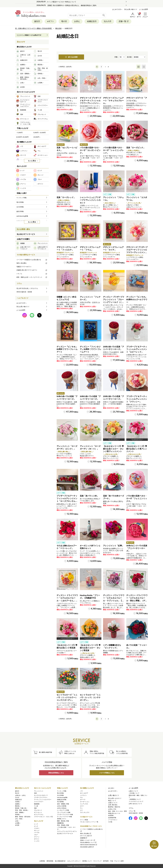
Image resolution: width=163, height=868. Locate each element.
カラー (82, 806)
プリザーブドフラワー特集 (65, 815)
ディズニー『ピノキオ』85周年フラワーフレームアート (67, 349)
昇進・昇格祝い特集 (63, 825)
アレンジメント (39, 791)
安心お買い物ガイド (131, 9)
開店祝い (18, 806)
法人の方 (108, 21)
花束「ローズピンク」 (136, 148)
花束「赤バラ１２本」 (89, 496)
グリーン (37, 837)
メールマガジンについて (136, 801)
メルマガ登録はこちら (107, 773)
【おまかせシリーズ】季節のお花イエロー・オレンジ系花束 (90, 648)
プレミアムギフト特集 (64, 812)
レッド (36, 824)
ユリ (81, 810)
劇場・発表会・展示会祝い (23, 817)
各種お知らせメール (114, 813)
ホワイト (37, 839)
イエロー (37, 828)
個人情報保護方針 (60, 861)
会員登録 (111, 815)
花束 (35, 793)
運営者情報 (50, 861)
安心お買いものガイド (115, 798)
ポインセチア (84, 793)
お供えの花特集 (62, 806)
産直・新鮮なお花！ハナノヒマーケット (32, 277)
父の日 (17, 797)
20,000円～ (37, 137)
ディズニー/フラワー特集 (65, 817)
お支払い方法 (112, 809)
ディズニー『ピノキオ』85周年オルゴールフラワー (137, 300)
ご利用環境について (135, 799)
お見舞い (18, 823)
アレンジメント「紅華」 (113, 546)
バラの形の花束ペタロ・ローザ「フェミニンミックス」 (137, 499)
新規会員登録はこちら (56, 773)
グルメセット (38, 810)
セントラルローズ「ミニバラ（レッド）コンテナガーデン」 (90, 697)
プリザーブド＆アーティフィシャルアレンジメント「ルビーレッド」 (137, 349)
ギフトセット (38, 812)
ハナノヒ (32, 274)
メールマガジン (113, 820)
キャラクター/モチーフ (41, 795)
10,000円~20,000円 (22, 137)
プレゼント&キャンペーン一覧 (89, 822)
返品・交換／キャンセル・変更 (117, 811)
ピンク (36, 826)
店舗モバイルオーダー (88, 840)
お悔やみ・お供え (20, 795)
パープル (37, 833)
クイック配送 (84, 820)
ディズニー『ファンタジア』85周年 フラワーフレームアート (91, 349)
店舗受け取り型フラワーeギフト (32, 270)
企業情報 (42, 861)
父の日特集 (60, 795)
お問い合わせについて (135, 804)
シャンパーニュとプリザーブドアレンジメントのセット (90, 200)
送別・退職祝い (20, 812)
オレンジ (37, 830)
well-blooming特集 (62, 797)
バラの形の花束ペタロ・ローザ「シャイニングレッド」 (113, 150)
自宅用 (17, 825)
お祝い (17, 821)
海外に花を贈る (32, 263)
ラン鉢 (36, 806)
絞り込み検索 (71, 57)
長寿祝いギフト (62, 819)
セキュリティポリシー (74, 861)
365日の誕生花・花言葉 (24, 292)
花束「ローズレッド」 (66, 197)
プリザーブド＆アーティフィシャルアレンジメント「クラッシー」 (137, 399)
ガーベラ (83, 800)
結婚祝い (18, 804)
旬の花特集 (60, 802)
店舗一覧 (124, 21)
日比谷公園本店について (88, 842)
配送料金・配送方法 (114, 807)
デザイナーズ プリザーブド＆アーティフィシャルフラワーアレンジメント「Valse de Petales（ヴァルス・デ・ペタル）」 (90, 103)
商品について (112, 801)
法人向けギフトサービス (26, 234)
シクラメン (83, 795)
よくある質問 (144, 9)
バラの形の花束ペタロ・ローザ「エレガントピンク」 (90, 150)
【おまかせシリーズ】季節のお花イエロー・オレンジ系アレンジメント (113, 449)
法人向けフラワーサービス (65, 834)
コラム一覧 (132, 811)
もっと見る (32, 161)
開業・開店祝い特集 (63, 821)
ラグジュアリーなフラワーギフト (67, 831)
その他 (110, 822)
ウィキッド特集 (62, 791)
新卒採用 (106, 861)
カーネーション (85, 802)
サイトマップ (97, 861)
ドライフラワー (39, 802)
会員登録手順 (112, 818)
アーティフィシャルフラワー (43, 800)
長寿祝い (18, 815)
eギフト (51, 21)
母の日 (64, 21)
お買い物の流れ (113, 805)
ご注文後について (134, 793)
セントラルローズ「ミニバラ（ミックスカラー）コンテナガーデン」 (67, 697)
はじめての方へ (117, 9)
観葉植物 (37, 804)
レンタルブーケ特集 (63, 810)
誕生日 (37, 21)
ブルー (36, 835)
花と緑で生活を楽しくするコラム (27, 288)
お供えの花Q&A (62, 808)
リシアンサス (84, 804)
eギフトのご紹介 (86, 836)
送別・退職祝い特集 (63, 804)
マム (81, 797)
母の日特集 (60, 793)
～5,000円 (19, 133)
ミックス (37, 841)
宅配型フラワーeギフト (24, 267)
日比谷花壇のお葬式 (87, 847)
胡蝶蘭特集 (60, 823)
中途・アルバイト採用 (117, 861)
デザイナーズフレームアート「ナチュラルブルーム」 (113, 101)
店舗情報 (84, 838)
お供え (77, 21)
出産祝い (18, 802)
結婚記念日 (92, 21)
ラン (81, 808)
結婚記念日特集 (62, 800)
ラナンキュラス (85, 812)
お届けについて (113, 803)
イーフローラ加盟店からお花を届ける (32, 260)
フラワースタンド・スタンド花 (43, 817)
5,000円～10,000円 (40, 133)
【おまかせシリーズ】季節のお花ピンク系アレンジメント (137, 449)
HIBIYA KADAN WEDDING (89, 845)
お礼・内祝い (19, 819)
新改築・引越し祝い (21, 808)
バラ (81, 791)
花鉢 (35, 808)
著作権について (87, 861)
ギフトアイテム (39, 815)
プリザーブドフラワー (41, 797)
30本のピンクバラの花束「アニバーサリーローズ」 (137, 548)
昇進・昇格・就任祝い (22, 810)
